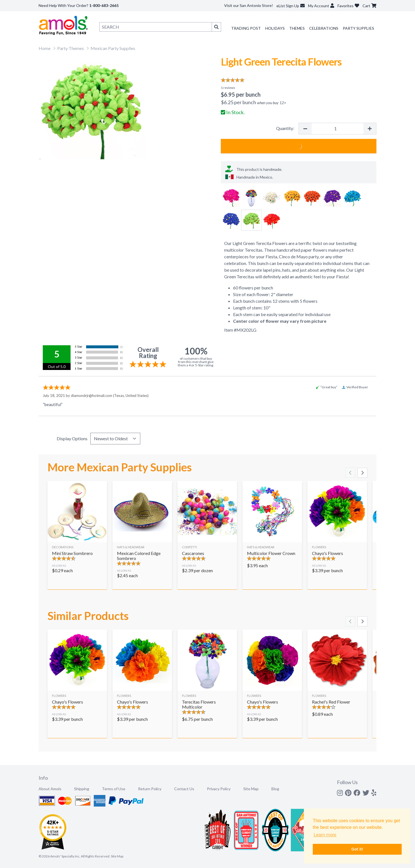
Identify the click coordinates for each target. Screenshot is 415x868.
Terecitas (254, 250)
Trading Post (246, 28)
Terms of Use (114, 789)
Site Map (251, 789)
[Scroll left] (350, 473)
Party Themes (71, 48)
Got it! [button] (357, 849)
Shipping (82, 789)
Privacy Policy (219, 789)
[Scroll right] (362, 473)
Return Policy (150, 789)
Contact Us (184, 789)
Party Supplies (358, 28)
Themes (297, 28)
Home (45, 48)
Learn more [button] (325, 835)
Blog (275, 789)
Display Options (72, 438)
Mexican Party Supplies (113, 48)
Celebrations (324, 28)
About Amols (50, 789)
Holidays (275, 28)
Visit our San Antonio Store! (249, 5)
